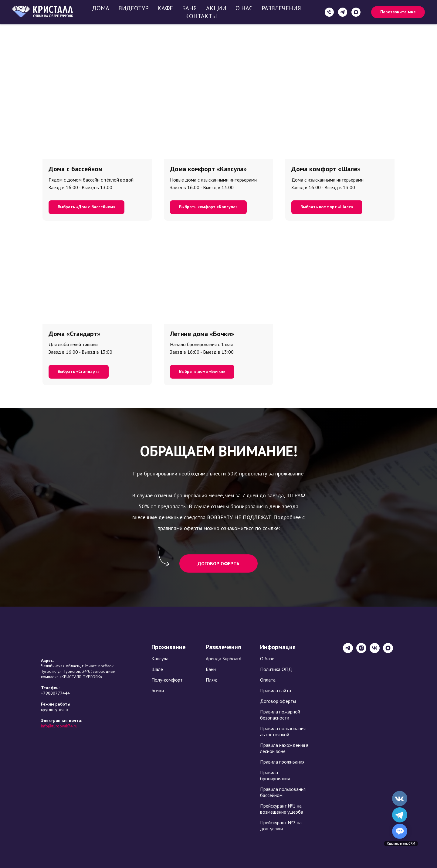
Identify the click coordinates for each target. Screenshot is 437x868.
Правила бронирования (275, 775)
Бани (211, 669)
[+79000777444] (329, 12)
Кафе (165, 8)
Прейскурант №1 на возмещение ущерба (282, 809)
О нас (244, 8)
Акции (216, 8)
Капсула (160, 659)
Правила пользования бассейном (283, 792)
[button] (398, 12)
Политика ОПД (276, 669)
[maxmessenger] (356, 12)
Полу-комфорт (167, 680)
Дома (101, 8)
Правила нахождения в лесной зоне (284, 748)
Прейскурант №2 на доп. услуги (281, 825)
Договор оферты (278, 701)
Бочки (158, 690)
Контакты (201, 16)
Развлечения (281, 8)
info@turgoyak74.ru (59, 726)
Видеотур (133, 8)
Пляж (211, 680)
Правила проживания (282, 762)
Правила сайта (276, 690)
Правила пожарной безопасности (280, 715)
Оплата (268, 680)
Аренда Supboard (224, 659)
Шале (157, 669)
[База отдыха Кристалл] (348, 651)
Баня (190, 8)
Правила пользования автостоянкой (283, 731)
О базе (267, 659)
